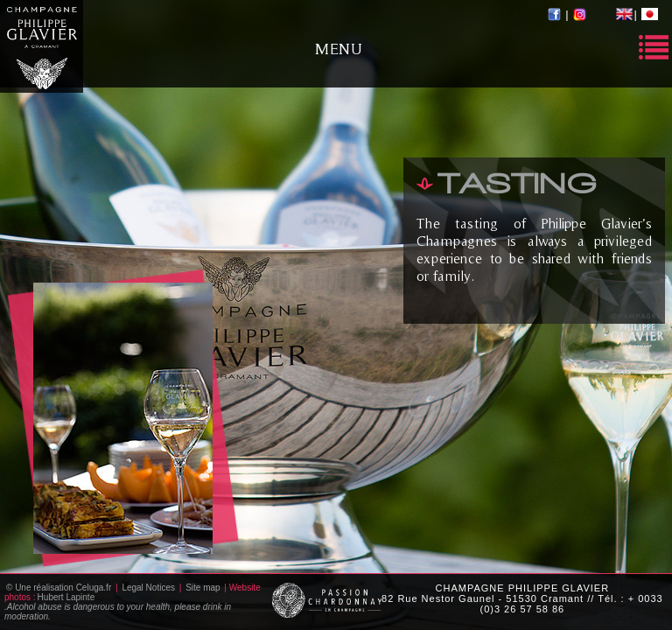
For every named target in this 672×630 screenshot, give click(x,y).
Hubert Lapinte (66, 597)
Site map (203, 588)
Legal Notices (148, 588)
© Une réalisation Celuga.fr (59, 588)
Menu (339, 49)
